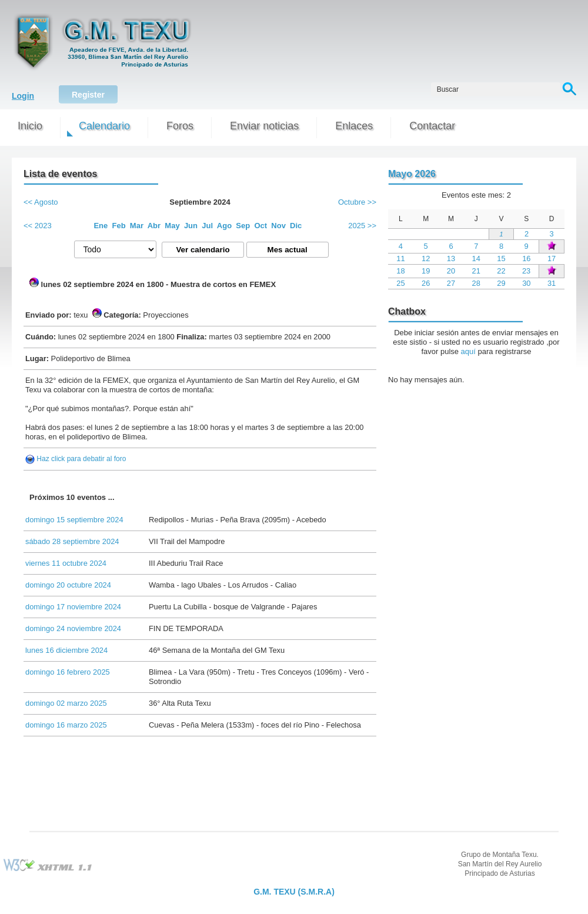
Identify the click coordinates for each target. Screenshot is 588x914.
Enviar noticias (264, 126)
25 (400, 283)
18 (400, 271)
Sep (243, 226)
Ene (101, 226)
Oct (260, 226)
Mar (137, 226)
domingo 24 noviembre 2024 (73, 628)
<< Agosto (41, 202)
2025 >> (362, 226)
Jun (191, 226)
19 (426, 271)
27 (451, 283)
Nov (278, 226)
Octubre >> (357, 202)
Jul (207, 226)
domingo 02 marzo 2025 (66, 703)
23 (526, 271)
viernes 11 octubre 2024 (66, 563)
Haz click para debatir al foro (81, 459)
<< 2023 (38, 226)
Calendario (104, 126)
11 (400, 258)
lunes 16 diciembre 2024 (66, 650)
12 (426, 258)
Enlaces (354, 126)
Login (23, 96)
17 (552, 258)
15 (501, 258)
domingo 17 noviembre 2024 (73, 607)
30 (526, 283)
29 (501, 283)
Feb (119, 226)
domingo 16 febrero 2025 (68, 672)
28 (476, 283)
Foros (180, 126)
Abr (154, 226)
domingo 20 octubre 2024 (68, 585)
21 (476, 271)
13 (451, 258)
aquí (468, 351)
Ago (224, 226)
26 (426, 283)
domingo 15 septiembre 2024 (74, 520)
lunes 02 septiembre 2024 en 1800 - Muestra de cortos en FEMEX (153, 283)
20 (451, 271)
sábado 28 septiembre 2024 (72, 541)
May (172, 226)
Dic (296, 226)
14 (476, 258)
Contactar (432, 126)
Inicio (30, 126)
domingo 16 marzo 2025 (66, 725)
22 (501, 271)
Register (88, 95)
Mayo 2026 (412, 174)
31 (552, 283)
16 (526, 258)
